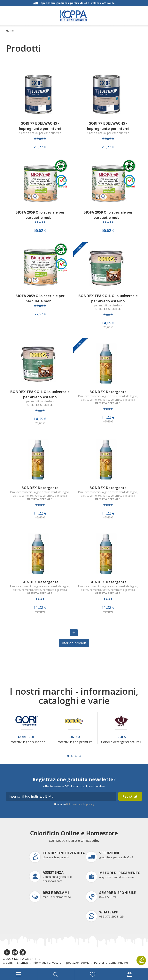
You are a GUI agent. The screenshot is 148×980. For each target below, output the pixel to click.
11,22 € (108, 417)
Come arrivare (118, 962)
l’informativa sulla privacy (80, 804)
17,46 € (108, 421)
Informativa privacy (45, 962)
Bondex (74, 737)
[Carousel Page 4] (80, 756)
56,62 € (40, 230)
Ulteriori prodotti (74, 643)
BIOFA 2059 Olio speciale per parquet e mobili (40, 215)
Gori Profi (27, 737)
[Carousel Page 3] (76, 756)
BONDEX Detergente (108, 392)
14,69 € (108, 323)
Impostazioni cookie (76, 962)
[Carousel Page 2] (72, 756)
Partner (99, 962)
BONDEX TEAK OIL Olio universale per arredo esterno (108, 298)
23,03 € (108, 327)
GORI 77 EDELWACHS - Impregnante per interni (40, 126)
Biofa (121, 737)
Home (10, 31)
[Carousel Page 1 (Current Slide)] (68, 756)
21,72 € (40, 147)
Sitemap (23, 962)
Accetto (76, 804)
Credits (8, 962)
